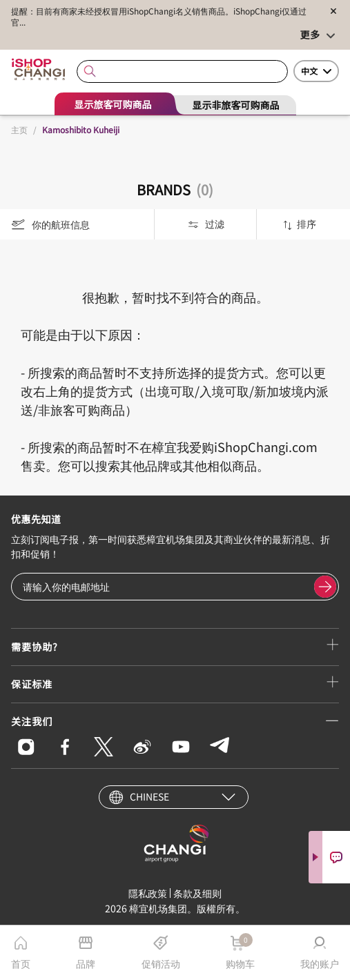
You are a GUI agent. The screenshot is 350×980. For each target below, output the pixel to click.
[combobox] (182, 71)
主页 (19, 129)
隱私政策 (148, 893)
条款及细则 (197, 893)
